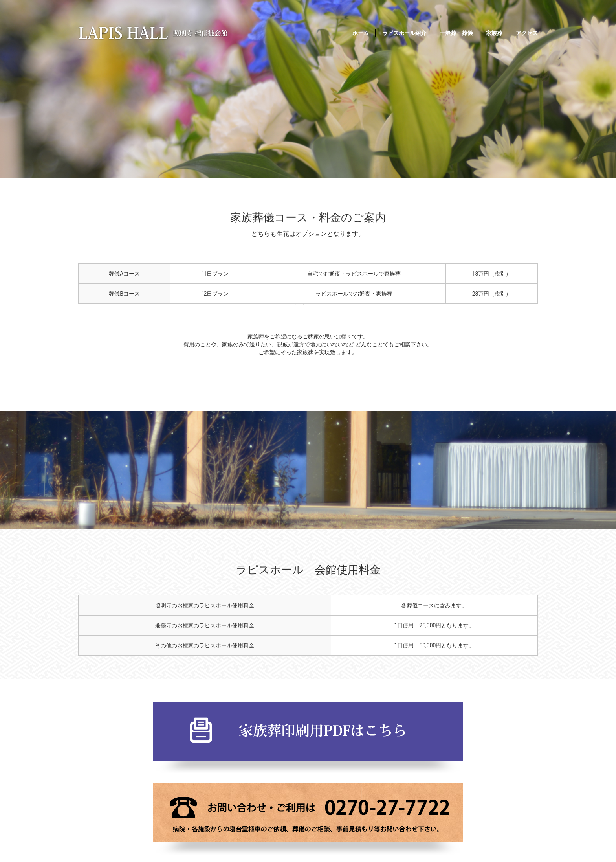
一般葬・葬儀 (456, 33)
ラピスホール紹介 (404, 33)
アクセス (527, 33)
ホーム (361, 33)
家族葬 (494, 33)
